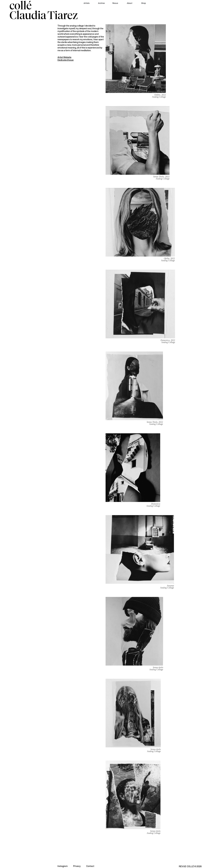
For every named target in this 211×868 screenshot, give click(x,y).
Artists (87, 3)
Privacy (77, 866)
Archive (101, 3)
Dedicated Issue (66, 60)
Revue (115, 3)
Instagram (63, 866)
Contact (90, 866)
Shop (144, 3)
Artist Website (65, 57)
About (130, 3)
